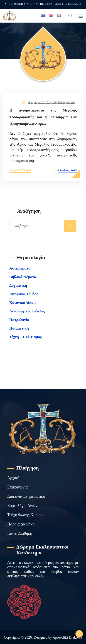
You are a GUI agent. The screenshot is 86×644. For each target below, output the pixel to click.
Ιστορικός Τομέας (24, 294)
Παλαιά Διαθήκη (21, 524)
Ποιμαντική (19, 328)
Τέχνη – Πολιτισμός (25, 337)
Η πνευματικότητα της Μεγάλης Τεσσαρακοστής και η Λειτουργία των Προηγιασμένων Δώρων (43, 117)
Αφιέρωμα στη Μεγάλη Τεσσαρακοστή (52, 102)
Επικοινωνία (17, 487)
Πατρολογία (19, 320)
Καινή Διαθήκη (20, 533)
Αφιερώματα (20, 268)
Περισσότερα (20, 170)
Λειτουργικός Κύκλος (27, 311)
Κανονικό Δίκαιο (23, 303)
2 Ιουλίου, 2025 (67, 170)
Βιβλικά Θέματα (23, 277)
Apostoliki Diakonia (67, 637)
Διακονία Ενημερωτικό (26, 496)
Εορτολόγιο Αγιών (22, 506)
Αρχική (13, 478)
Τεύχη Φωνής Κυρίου (25, 515)
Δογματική (18, 285)
